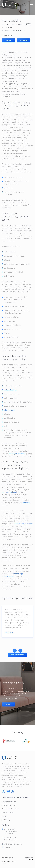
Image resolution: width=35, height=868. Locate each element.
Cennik (4, 816)
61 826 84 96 (8, 847)
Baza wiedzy (6, 820)
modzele (27, 503)
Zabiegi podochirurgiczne (10, 809)
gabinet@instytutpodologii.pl (13, 844)
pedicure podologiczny (11, 492)
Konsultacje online (8, 812)
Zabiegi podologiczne (9, 805)
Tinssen (31, 860)
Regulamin (5, 863)
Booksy (8, 40)
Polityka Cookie (6, 862)
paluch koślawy (10, 390)
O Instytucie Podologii (9, 802)
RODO (14, 862)
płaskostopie (9, 410)
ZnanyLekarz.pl (24, 40)
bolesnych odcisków (17, 454)
